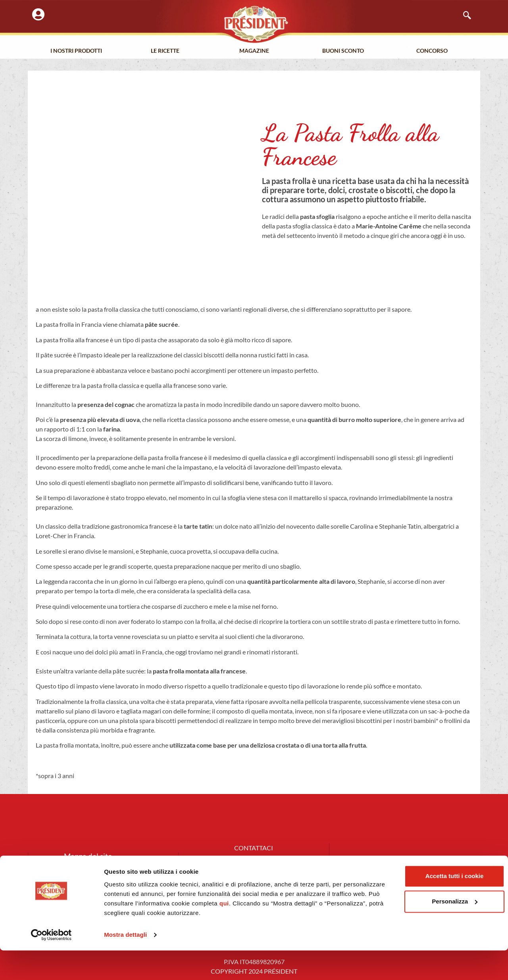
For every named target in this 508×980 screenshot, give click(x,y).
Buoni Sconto (343, 51)
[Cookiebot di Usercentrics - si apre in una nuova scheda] (51, 965)
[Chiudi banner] (496, 898)
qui (310, 933)
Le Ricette (165, 51)
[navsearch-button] (463, 16)
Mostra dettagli (125, 964)
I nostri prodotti (76, 51)
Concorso (432, 51)
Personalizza (422, 931)
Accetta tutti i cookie (422, 906)
